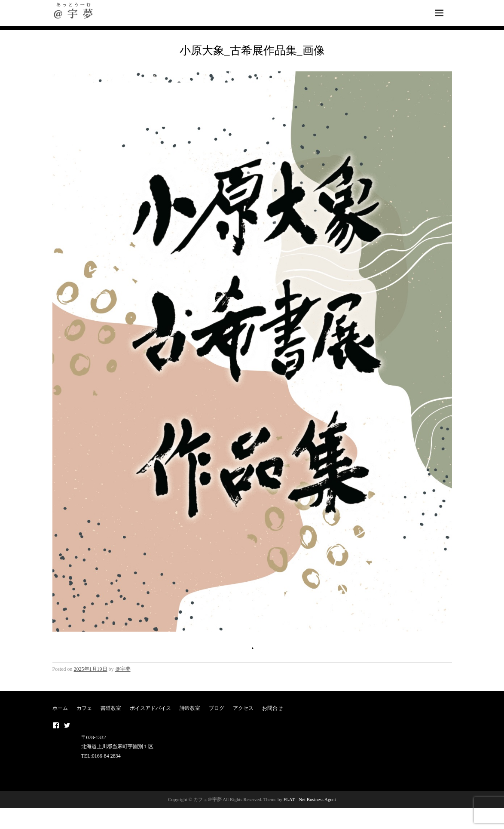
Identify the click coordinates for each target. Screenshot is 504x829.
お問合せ (272, 708)
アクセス (243, 708)
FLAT (289, 799)
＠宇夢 (123, 669)
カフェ (84, 708)
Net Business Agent (317, 799)
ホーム (60, 708)
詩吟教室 (190, 708)
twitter (67, 725)
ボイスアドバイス (150, 708)
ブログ (217, 708)
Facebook (56, 725)
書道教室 (111, 708)
